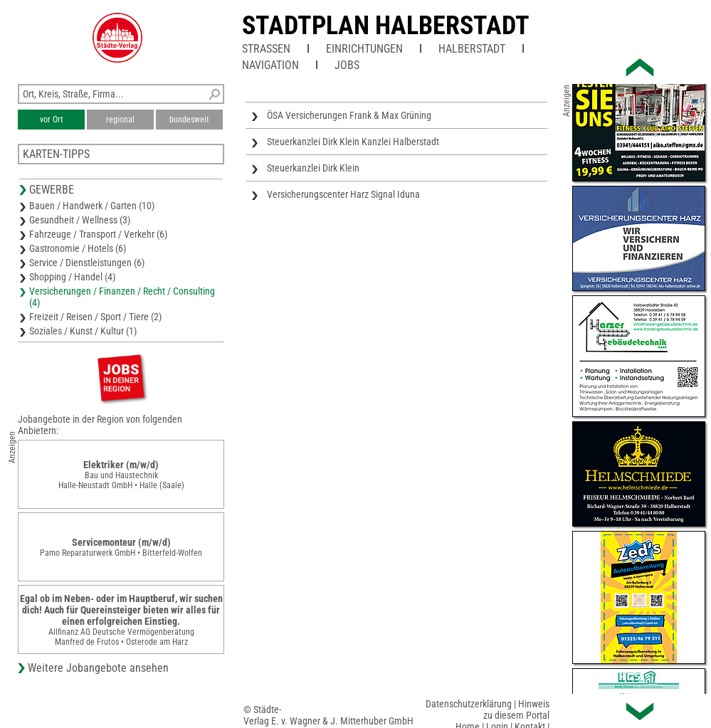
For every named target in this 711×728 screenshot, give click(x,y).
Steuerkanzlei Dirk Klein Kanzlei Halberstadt (353, 142)
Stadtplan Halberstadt (386, 26)
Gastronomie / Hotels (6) (78, 248)
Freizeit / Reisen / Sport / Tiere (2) (95, 317)
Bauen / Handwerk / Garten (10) (92, 206)
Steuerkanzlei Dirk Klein (313, 168)
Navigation (270, 65)
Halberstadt (472, 49)
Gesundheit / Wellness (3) (80, 220)
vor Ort (52, 120)
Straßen (266, 49)
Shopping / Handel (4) (72, 277)
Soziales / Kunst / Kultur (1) (83, 331)
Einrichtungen (364, 49)
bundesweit (189, 120)
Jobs (347, 65)
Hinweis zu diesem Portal (516, 709)
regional (120, 120)
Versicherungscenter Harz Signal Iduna (343, 194)
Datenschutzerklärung (469, 704)
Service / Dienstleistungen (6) (87, 263)
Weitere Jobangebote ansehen (98, 668)
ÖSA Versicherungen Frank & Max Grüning (349, 115)
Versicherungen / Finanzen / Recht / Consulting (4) (122, 297)
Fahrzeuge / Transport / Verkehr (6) (98, 234)
